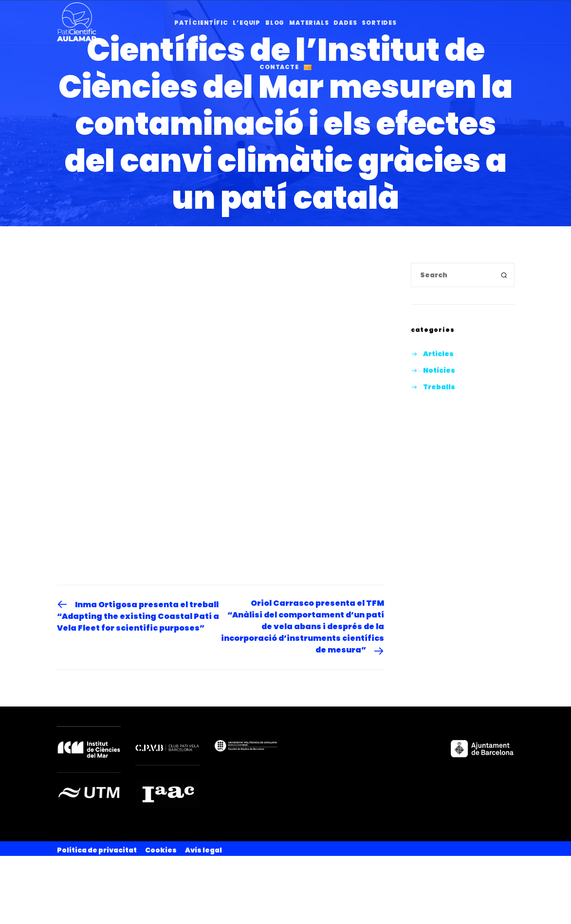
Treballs (439, 387)
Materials (309, 23)
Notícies (439, 370)
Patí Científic (201, 23)
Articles (438, 354)
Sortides (379, 23)
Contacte (279, 67)
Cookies (161, 850)
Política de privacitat (97, 850)
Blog (275, 23)
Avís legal (203, 850)
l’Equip (247, 23)
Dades (345, 23)
